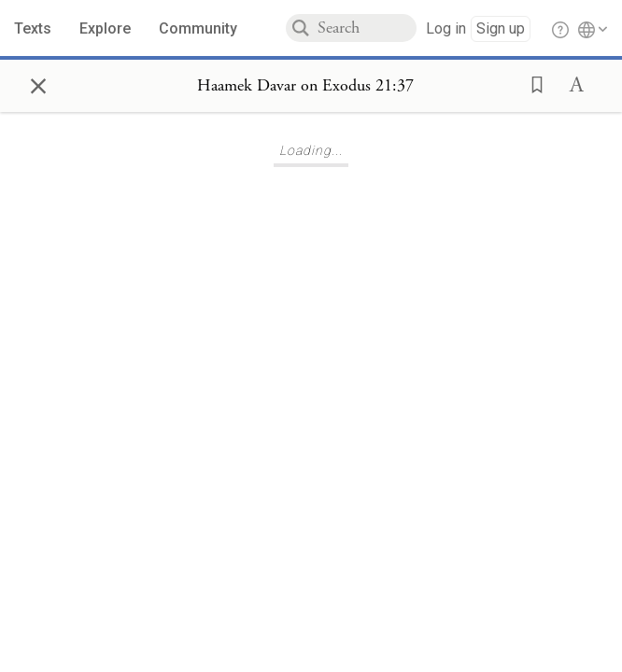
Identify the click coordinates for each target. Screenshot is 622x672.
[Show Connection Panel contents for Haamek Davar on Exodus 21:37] (305, 86)
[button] (531, 83)
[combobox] (367, 28)
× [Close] (38, 83)
